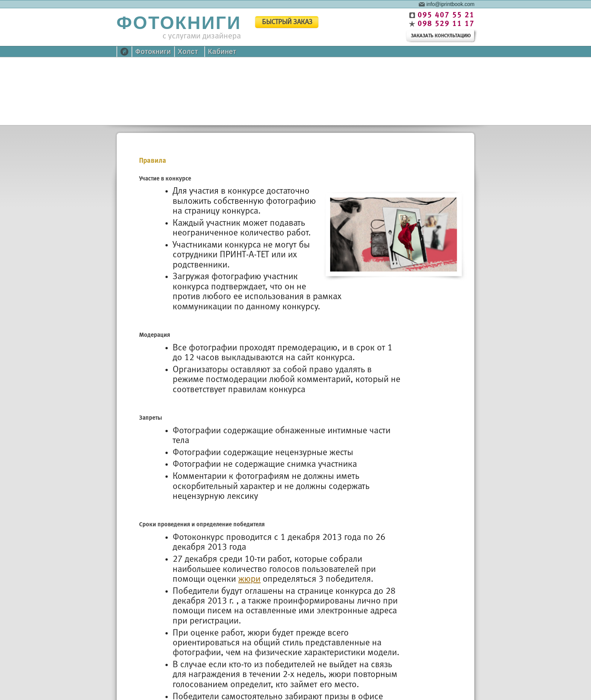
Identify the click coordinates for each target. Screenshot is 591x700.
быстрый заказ (287, 22)
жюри (249, 579)
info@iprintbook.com (450, 4)
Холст (188, 52)
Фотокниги (153, 52)
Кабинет (222, 52)
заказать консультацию (441, 36)
